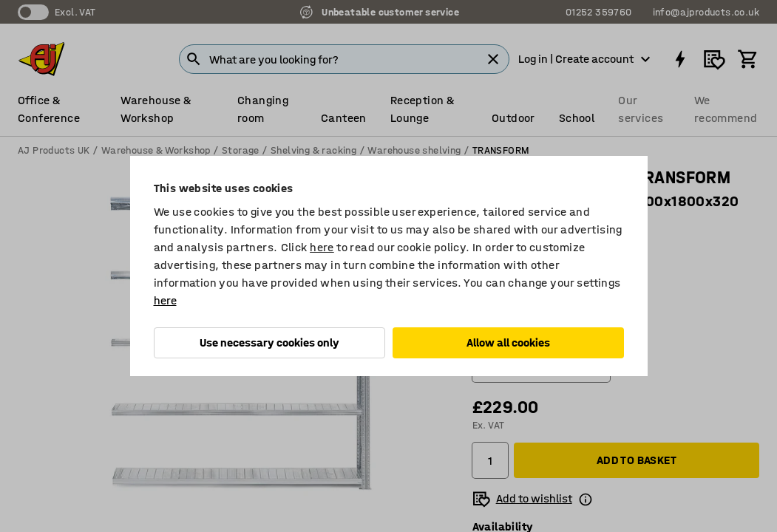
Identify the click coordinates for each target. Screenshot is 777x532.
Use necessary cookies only (269, 342)
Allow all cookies (508, 342)
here (322, 247)
